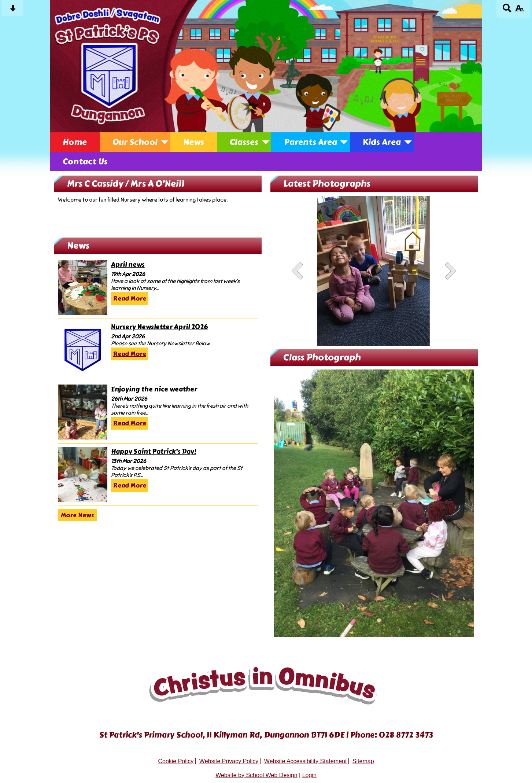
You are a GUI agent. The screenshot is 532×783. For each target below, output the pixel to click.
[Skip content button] (13, 10)
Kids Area (382, 142)
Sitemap (363, 761)
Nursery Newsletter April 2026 (159, 327)
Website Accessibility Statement (306, 761)
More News (77, 515)
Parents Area (311, 142)
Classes (244, 142)
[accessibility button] (519, 10)
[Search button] (507, 10)
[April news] (83, 287)
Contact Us (85, 161)
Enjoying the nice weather (154, 389)
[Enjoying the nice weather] (83, 412)
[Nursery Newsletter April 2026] (83, 350)
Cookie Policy (176, 761)
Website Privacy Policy (229, 761)
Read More (130, 299)
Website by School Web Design (256, 775)
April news (128, 265)
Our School (135, 142)
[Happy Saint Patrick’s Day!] (83, 474)
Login (309, 775)
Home (75, 142)
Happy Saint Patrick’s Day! (154, 452)
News (194, 142)
